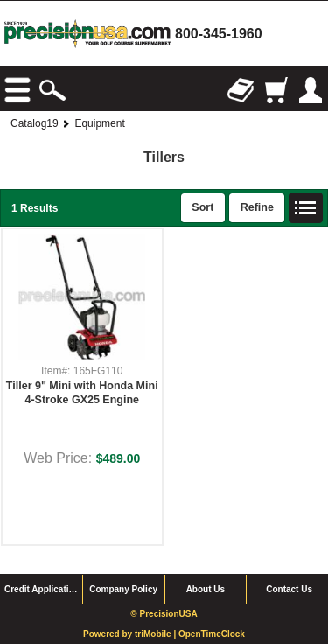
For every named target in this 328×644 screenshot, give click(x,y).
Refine (257, 207)
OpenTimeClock (212, 634)
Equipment (99, 123)
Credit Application (42, 589)
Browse (17, 90)
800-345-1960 (219, 34)
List (306, 208)
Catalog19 (35, 123)
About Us (206, 589)
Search (52, 90)
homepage (87, 34)
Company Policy (123, 589)
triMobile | (157, 634)
